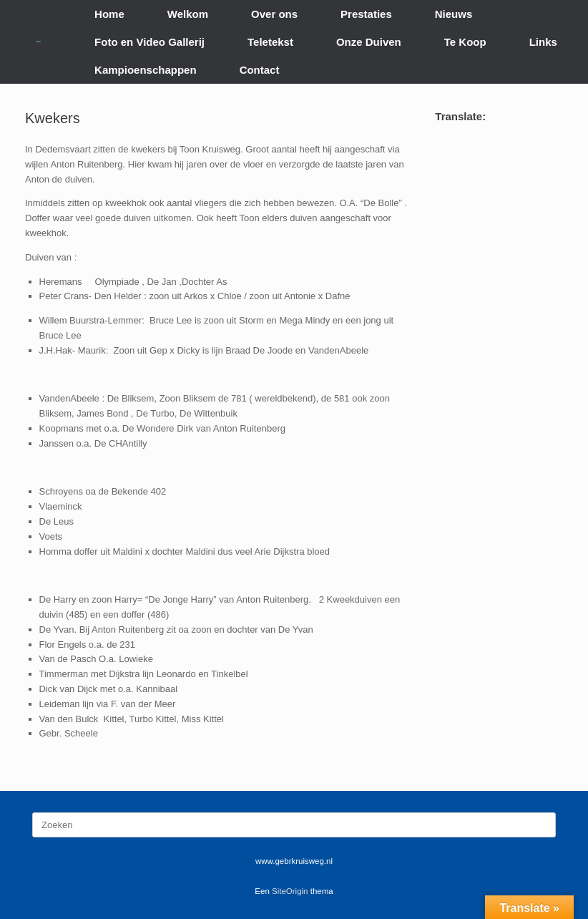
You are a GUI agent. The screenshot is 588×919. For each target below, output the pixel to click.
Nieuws (454, 14)
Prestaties (366, 14)
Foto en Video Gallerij (150, 42)
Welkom (188, 14)
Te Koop (465, 42)
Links (543, 42)
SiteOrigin (290, 891)
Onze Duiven (369, 42)
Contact (260, 70)
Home (109, 14)
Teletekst (270, 42)
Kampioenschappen (146, 70)
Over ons (274, 14)
